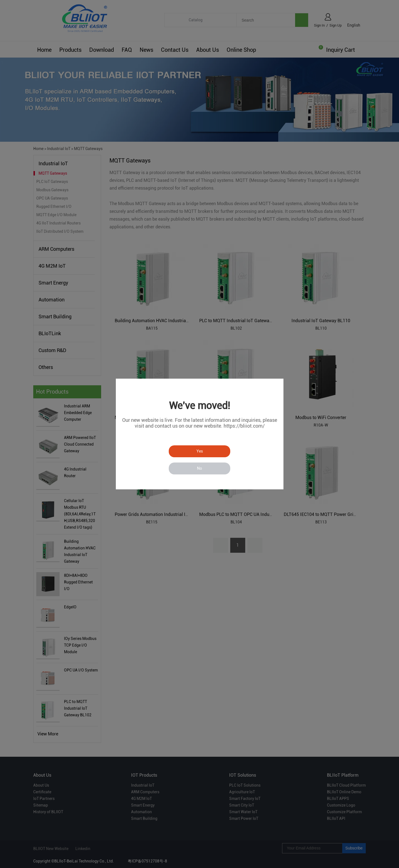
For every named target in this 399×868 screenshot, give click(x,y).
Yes (200, 451)
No (199, 468)
